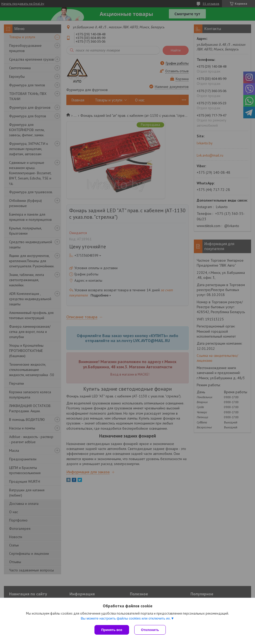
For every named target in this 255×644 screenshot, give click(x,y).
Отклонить (150, 630)
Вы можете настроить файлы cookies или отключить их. (126, 618)
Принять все (112, 630)
